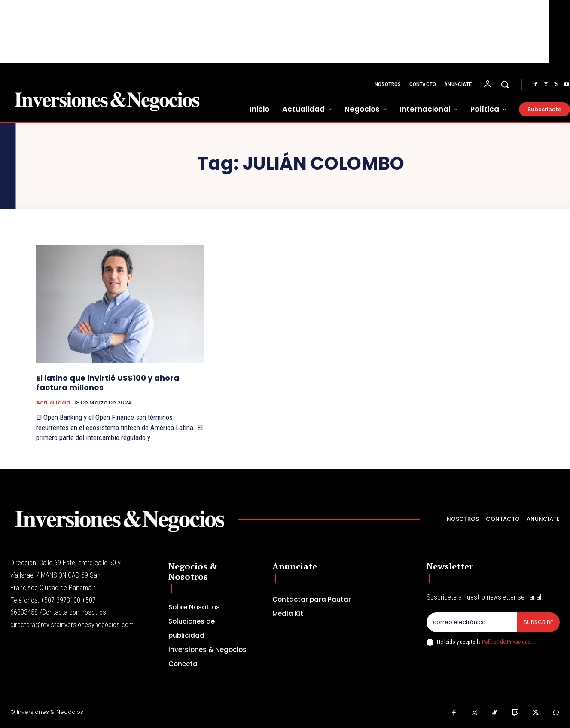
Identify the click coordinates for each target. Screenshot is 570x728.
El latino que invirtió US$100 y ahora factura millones (108, 383)
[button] (505, 84)
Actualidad (53, 403)
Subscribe (538, 622)
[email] (472, 622)
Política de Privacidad (506, 642)
